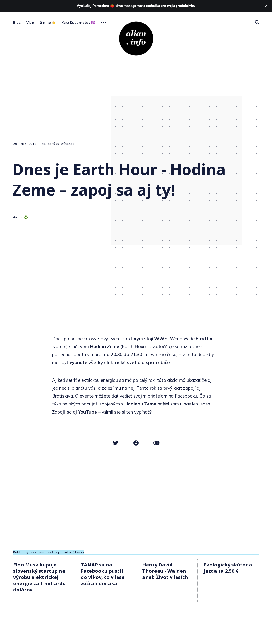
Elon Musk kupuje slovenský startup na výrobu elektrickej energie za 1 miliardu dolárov (39, 577)
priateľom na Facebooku (172, 396)
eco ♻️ (22, 217)
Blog (17, 22)
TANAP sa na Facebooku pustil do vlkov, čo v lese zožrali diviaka (103, 574)
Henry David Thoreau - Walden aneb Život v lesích (165, 571)
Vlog (30, 22)
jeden (205, 404)
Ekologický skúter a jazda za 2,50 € (228, 568)
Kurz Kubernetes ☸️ (78, 22)
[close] (266, 6)
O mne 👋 (48, 22)
